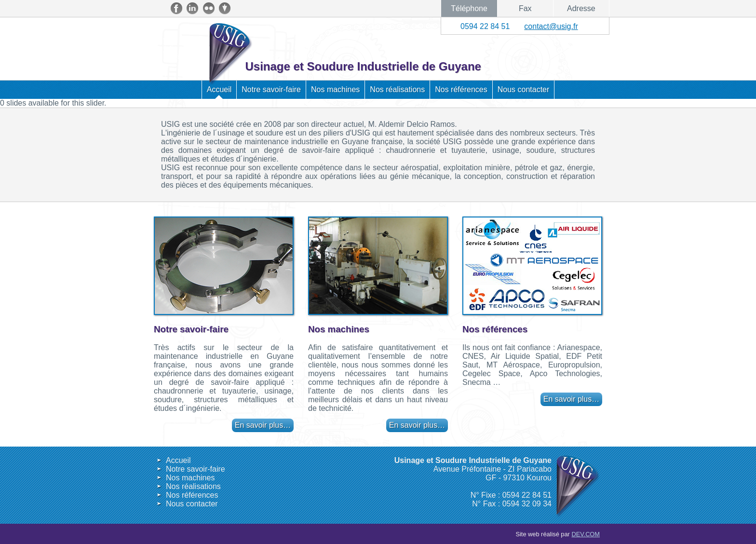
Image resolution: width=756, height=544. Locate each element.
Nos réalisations (397, 89)
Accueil (219, 89)
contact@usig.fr (551, 26)
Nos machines (335, 89)
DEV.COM (586, 534)
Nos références (461, 89)
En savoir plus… (263, 425)
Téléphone (469, 8)
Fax (525, 8)
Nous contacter (524, 89)
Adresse (581, 8)
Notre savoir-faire (271, 89)
